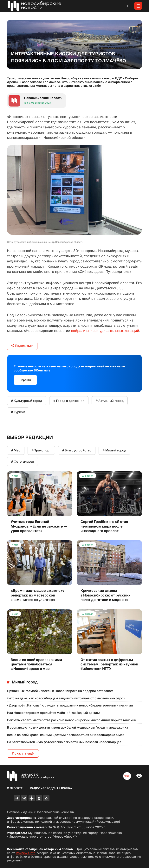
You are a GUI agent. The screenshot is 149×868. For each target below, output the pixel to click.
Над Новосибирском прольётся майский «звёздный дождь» (54, 713)
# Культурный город (27, 401)
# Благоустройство (77, 450)
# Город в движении (69, 401)
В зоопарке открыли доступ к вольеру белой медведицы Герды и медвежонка (68, 727)
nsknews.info (26, 853)
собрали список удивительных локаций (105, 331)
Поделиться (22, 346)
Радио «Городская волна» (51, 788)
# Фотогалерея (22, 462)
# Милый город (114, 450)
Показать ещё (23, 753)
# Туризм (18, 412)
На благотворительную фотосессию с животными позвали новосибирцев (64, 742)
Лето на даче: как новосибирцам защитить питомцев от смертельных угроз (66, 698)
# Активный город (110, 401)
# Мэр (16, 450)
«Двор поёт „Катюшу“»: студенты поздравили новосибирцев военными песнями (70, 705)
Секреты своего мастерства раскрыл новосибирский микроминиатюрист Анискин (72, 720)
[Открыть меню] (138, 6)
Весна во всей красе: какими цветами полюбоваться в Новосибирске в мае (66, 735)
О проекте (15, 788)
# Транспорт (41, 450)
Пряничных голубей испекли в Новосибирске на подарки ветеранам (60, 691)
